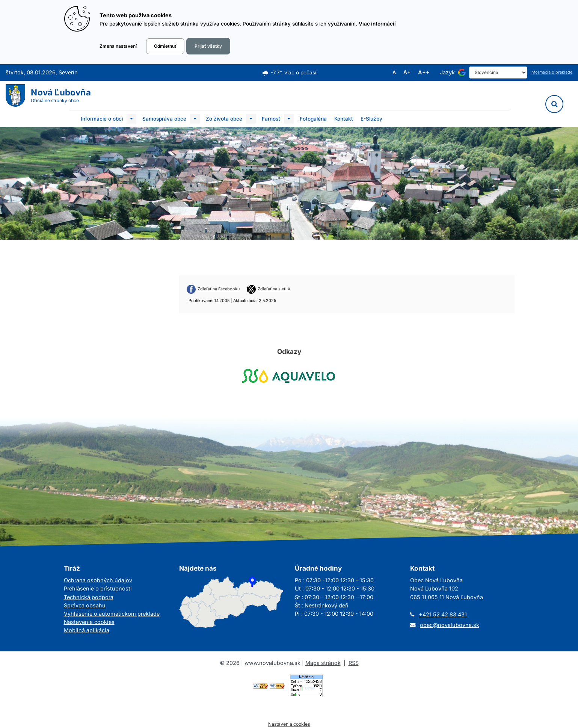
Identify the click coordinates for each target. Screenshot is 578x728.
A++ (424, 72)
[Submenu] (131, 119)
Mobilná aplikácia (87, 630)
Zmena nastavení (118, 46)
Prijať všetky (208, 46)
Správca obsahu (85, 605)
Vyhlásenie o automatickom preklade (112, 614)
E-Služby (371, 119)
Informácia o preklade (551, 72)
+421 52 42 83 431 (443, 614)
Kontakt (344, 119)
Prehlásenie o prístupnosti (98, 588)
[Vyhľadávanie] (554, 104)
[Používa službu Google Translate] (462, 72)
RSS (354, 663)
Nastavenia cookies (89, 622)
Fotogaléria (313, 119)
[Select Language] (498, 72)
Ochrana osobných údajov (98, 580)
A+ (407, 72)
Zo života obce (224, 119)
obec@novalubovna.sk (450, 625)
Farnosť (271, 119)
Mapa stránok (323, 663)
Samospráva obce (164, 119)
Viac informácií (377, 24)
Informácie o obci (102, 119)
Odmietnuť (165, 46)
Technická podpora (89, 597)
